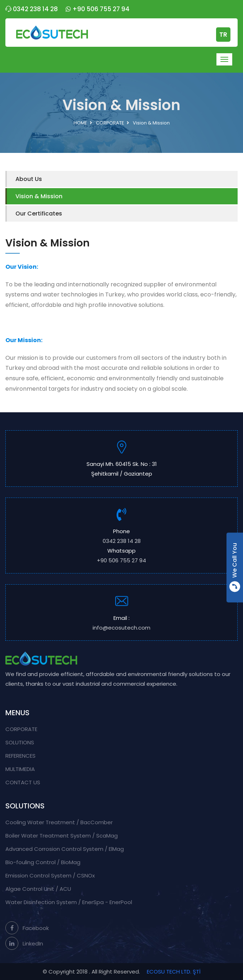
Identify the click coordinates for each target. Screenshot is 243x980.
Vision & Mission (39, 196)
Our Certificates (39, 214)
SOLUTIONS (20, 742)
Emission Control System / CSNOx (50, 875)
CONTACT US (23, 782)
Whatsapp (121, 556)
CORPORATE (110, 123)
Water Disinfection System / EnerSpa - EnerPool (69, 902)
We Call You (235, 567)
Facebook (27, 928)
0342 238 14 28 (32, 9)
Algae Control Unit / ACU (38, 889)
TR (223, 35)
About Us (29, 179)
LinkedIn (24, 943)
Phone (121, 537)
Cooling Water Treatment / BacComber (59, 822)
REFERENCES (20, 756)
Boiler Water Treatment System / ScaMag (62, 836)
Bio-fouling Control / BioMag (43, 862)
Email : (121, 623)
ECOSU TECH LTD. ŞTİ (174, 972)
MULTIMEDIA (20, 769)
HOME (80, 123)
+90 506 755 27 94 (98, 9)
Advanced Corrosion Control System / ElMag (65, 849)
